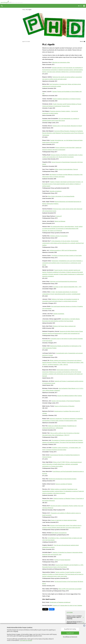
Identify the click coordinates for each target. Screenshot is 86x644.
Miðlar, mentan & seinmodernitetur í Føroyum (46, 169)
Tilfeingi (24, 10)
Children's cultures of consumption (39, 236)
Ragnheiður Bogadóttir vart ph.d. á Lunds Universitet (75, 74)
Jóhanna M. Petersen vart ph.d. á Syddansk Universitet (75, 55)
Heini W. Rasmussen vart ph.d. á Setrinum (75, 69)
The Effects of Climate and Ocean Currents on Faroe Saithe (47, 256)
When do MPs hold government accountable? (50, 589)
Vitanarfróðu (5, 54)
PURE (3, 39)
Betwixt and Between (40, 221)
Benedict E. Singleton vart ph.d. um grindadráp (75, 60)
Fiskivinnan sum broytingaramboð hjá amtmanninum (43, 282)
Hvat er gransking (6, 15)
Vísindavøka (5, 36)
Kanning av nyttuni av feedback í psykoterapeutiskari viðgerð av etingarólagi (75, 50)
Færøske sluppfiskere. (39, 314)
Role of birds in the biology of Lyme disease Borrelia (41, 196)
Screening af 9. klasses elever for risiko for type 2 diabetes (47, 605)
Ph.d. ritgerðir (5, 48)
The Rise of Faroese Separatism (42, 560)
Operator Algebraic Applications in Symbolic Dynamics (47, 99)
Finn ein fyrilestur (6, 57)
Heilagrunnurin (6, 42)
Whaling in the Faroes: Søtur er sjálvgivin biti (44, 326)
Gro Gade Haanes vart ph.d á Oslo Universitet (75, 83)
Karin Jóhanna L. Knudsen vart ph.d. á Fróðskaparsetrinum (75, 78)
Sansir (84, 640)
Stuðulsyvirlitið (6, 45)
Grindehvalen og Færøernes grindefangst (40, 602)
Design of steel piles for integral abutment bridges (44, 520)
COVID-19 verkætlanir (7, 51)
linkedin (46, 622)
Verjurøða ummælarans (35, 191)
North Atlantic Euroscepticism (39, 533)
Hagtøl (3, 30)
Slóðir (3, 59)
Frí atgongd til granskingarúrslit (10, 24)
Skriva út (83, 42)
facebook (47, 619)
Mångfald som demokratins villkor (41, 62)
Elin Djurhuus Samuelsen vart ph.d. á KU (75, 64)
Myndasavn (5, 65)
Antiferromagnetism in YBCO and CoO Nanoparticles (43, 250)
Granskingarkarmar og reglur (9, 18)
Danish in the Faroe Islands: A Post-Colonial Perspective (46, 401)
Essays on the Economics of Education (44, 406)
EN (81, 6)
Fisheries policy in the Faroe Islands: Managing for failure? (47, 126)
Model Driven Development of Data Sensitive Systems (43, 479)
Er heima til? (39, 216)
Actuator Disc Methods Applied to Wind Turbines (49, 396)
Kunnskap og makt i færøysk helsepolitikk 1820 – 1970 (47, 287)
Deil (26, 609)
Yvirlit (3, 33)
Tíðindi (4, 12)
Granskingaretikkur (7, 21)
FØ (79, 6)
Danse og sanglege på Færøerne (44, 484)
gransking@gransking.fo (27, 627)
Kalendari (4, 62)
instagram (47, 626)
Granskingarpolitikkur (7, 27)
